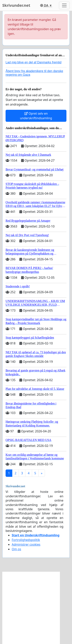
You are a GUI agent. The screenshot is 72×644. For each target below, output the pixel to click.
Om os (16, 549)
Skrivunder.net (16, 5)
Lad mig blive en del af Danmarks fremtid (34, 62)
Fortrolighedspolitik (26, 540)
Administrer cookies (26, 544)
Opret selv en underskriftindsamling (36, 116)
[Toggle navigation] (64, 5)
